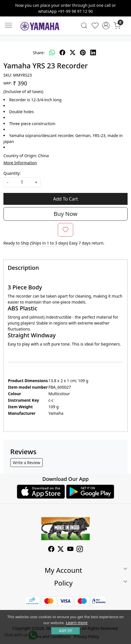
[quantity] (22, 182)
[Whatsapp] (52, 52)
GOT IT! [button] (65, 631)
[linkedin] (93, 52)
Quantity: (12, 173)
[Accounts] (106, 26)
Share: (39, 53)
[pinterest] (83, 52)
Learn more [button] (77, 623)
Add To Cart (65, 199)
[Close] (124, 7)
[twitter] (73, 52)
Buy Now (65, 214)
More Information (20, 163)
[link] (84, 26)
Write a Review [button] (26, 463)
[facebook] (62, 52)
